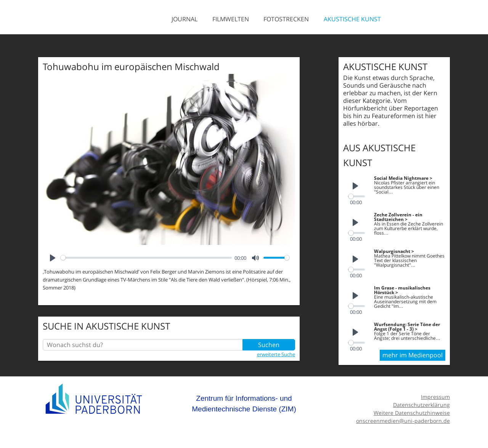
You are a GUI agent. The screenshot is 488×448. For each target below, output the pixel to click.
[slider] (146, 258)
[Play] (53, 258)
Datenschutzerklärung (421, 405)
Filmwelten (231, 19)
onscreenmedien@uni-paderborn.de (403, 421)
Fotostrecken (286, 19)
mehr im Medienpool (413, 355)
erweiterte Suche (276, 354)
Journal (185, 19)
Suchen (269, 345)
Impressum (435, 397)
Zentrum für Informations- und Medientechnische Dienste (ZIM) (244, 404)
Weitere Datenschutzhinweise (412, 413)
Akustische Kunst (352, 19)
